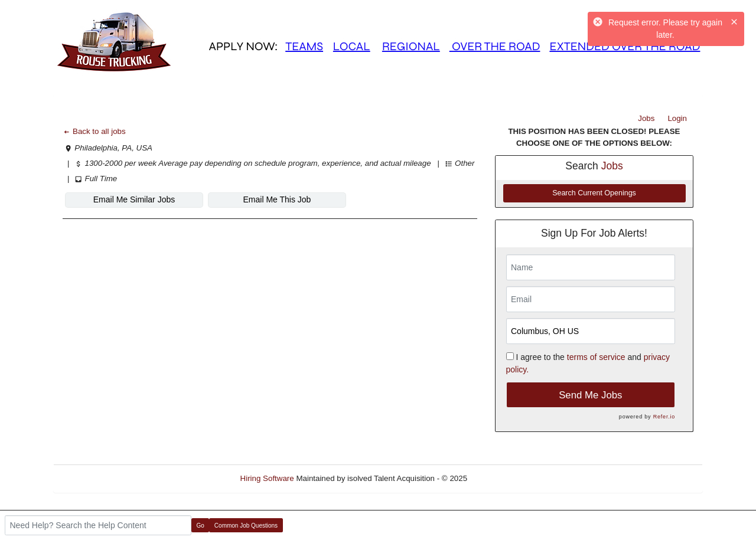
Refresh (502, 478)
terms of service (596, 357)
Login (677, 118)
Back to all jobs (94, 131)
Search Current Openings (594, 193)
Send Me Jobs (590, 395)
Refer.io (664, 417)
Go (201, 526)
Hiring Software (267, 478)
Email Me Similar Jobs (134, 199)
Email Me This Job (277, 199)
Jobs (646, 118)
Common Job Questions (246, 526)
